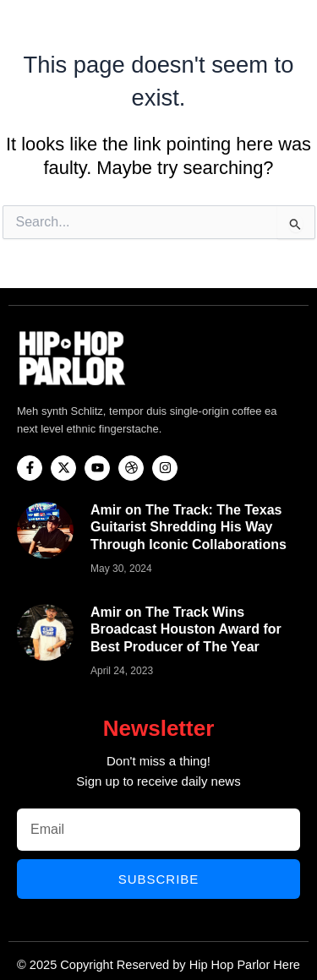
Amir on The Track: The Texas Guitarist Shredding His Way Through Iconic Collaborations (189, 528)
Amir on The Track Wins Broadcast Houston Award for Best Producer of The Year (186, 630)
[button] (298, 27)
